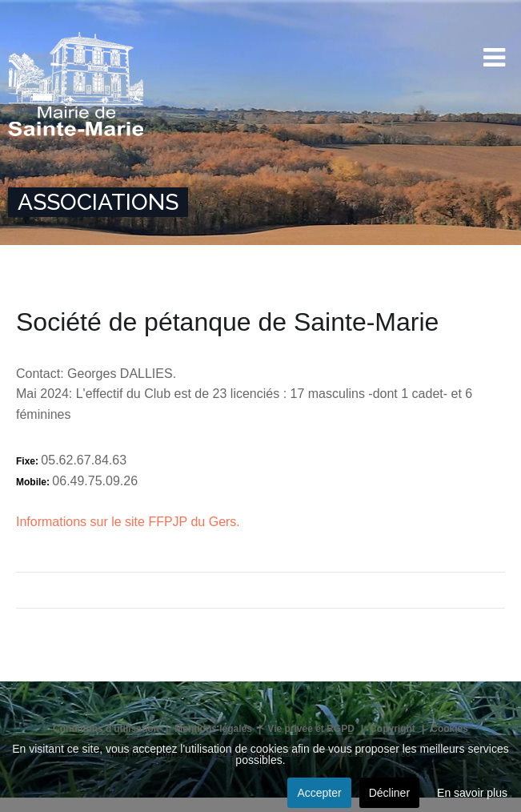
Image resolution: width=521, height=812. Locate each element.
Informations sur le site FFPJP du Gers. (128, 522)
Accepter (319, 793)
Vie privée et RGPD (311, 729)
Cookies (449, 729)
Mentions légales (213, 729)
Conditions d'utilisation (106, 729)
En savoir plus (472, 793)
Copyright (393, 729)
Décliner (389, 793)
